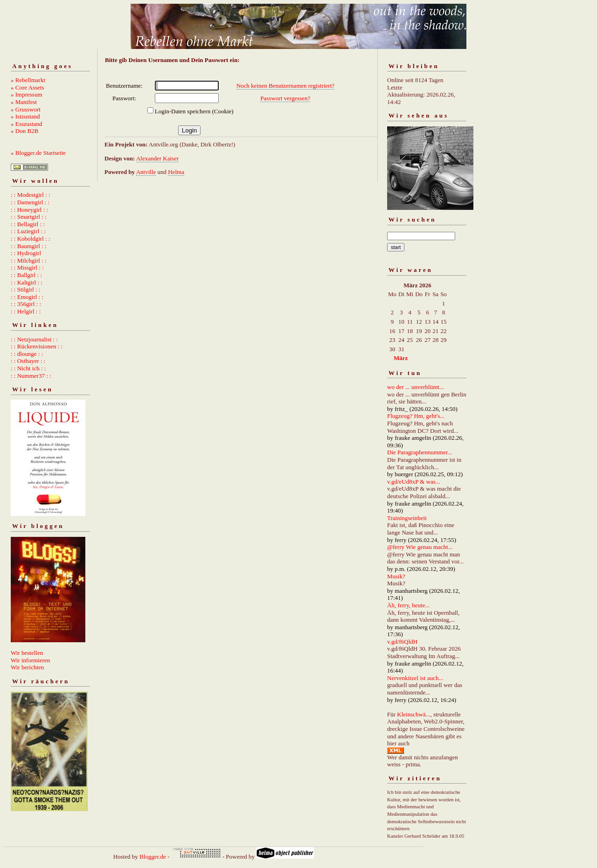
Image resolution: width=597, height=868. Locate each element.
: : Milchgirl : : (29, 260)
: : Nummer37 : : (31, 376)
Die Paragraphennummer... (420, 452)
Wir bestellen (27, 653)
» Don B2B (24, 131)
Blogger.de (153, 857)
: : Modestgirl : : (31, 195)
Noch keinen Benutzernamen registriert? (285, 86)
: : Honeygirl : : (29, 210)
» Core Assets (28, 87)
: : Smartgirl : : (29, 217)
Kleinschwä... (413, 714)
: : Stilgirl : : (26, 289)
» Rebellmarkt (28, 80)
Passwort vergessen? (285, 98)
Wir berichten (27, 667)
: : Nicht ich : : (28, 368)
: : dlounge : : (27, 354)
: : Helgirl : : (26, 311)
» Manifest (24, 102)
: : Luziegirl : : (28, 231)
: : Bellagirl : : (28, 224)
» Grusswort (26, 109)
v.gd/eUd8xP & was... (414, 482)
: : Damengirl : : (30, 202)
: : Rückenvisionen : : (37, 346)
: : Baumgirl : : (29, 246)
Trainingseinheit (407, 518)
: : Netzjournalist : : (34, 339)
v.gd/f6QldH (402, 642)
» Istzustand (25, 116)
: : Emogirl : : (27, 297)
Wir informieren (30, 660)
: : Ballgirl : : (26, 275)
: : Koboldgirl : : (31, 239)
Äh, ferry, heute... (408, 605)
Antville (146, 172)
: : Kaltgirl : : (27, 282)
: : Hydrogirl (26, 253)
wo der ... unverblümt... (416, 387)
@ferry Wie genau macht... (420, 547)
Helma (176, 172)
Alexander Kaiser (157, 158)
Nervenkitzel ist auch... (415, 678)
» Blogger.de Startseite (38, 153)
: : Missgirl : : (27, 267)
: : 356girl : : (26, 304)
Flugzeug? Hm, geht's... (416, 416)
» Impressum (27, 94)
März (401, 358)
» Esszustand (27, 124)
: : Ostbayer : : (28, 361)
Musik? (396, 576)
